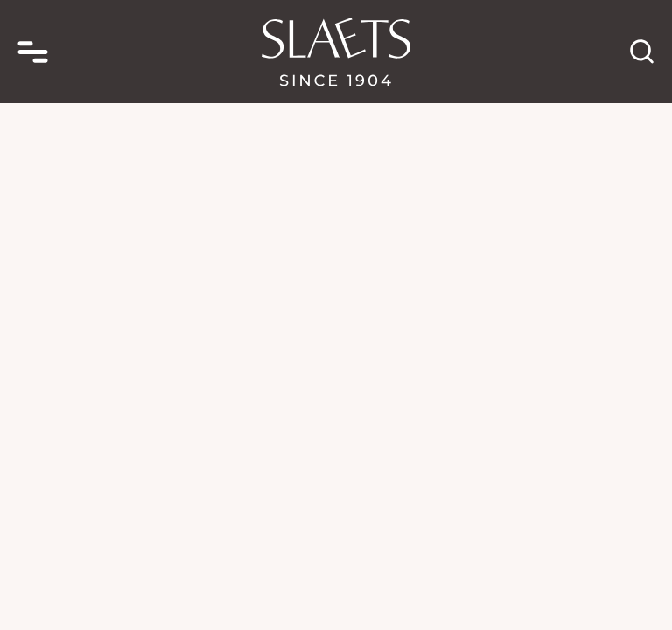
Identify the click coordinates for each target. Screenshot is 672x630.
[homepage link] (336, 52)
